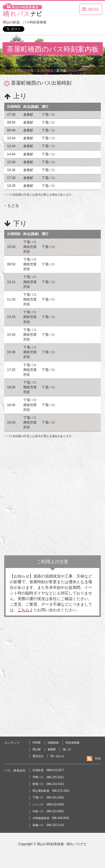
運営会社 (38, 756)
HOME (37, 743)
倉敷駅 (52, 749)
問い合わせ (57, 756)
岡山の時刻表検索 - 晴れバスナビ (62, 844)
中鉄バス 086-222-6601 (48, 811)
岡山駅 (37, 749)
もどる (12, 205)
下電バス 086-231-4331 (48, 797)
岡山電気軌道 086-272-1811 (51, 791)
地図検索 (53, 743)
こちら (24, 610)
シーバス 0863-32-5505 (48, 805)
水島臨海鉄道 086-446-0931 (51, 818)
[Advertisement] (53, 497)
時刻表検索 (73, 743)
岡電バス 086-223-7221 (48, 784)
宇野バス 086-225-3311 (48, 777)
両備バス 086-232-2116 (48, 825)
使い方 (67, 749)
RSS (98, 759)
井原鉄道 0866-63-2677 (48, 770)
